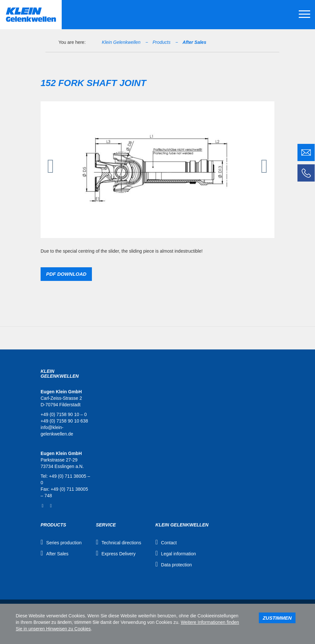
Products (162, 42)
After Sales (194, 42)
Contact (169, 543)
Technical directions (121, 543)
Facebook (43, 506)
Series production (64, 543)
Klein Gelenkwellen (121, 42)
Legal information (178, 554)
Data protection (176, 565)
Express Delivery (118, 554)
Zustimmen (277, 618)
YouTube (51, 506)
